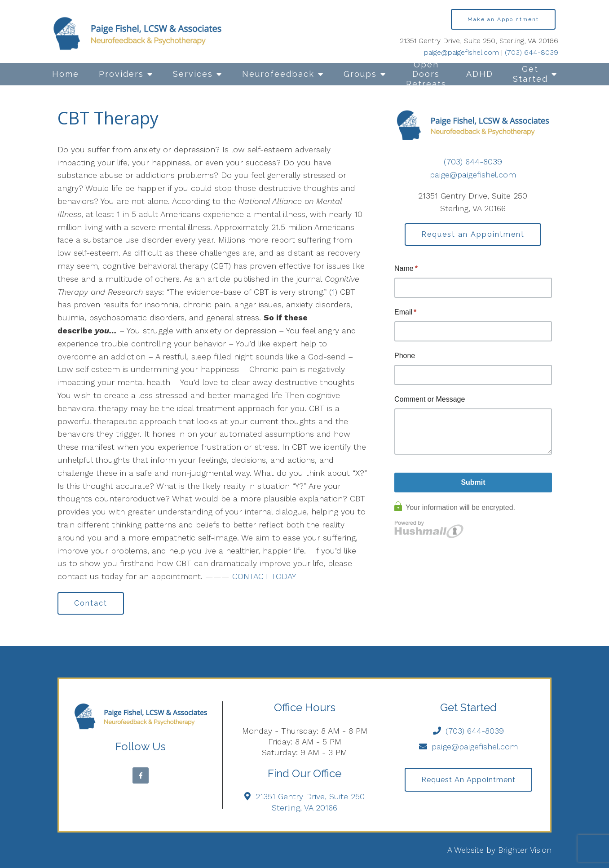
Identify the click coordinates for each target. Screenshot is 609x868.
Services (193, 74)
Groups (360, 74)
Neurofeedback (278, 74)
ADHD (480, 74)
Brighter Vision (525, 850)
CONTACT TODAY (264, 576)
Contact (91, 603)
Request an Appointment (473, 234)
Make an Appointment (503, 19)
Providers (121, 74)
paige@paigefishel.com (461, 52)
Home (66, 74)
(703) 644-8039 (532, 52)
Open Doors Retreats (426, 74)
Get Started (530, 74)
